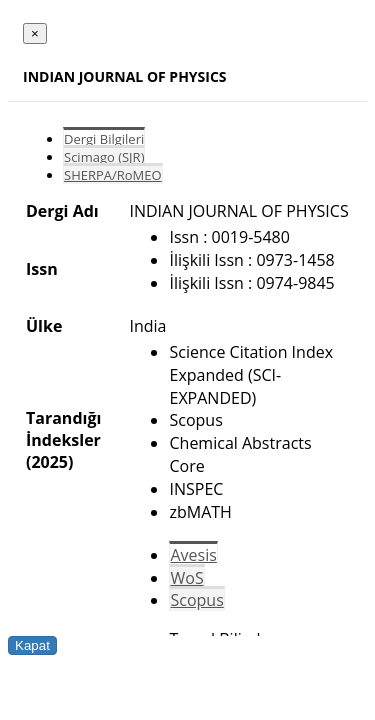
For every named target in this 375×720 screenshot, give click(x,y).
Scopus (196, 600)
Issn (42, 269)
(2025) (49, 462)
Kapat (32, 645)
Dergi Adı (62, 211)
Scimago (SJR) (104, 157)
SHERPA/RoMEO (113, 175)
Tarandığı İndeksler (63, 429)
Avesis (193, 555)
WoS (186, 578)
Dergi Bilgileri (104, 139)
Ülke (44, 326)
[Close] (35, 33)
